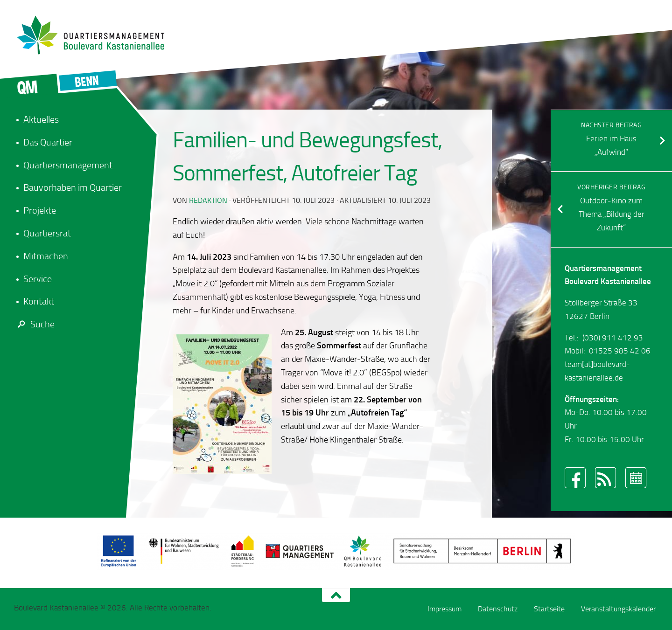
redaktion (208, 200)
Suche (34, 324)
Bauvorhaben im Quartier (73, 187)
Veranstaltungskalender (618, 609)
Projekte (40, 210)
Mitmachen (46, 256)
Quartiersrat (47, 233)
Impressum (444, 609)
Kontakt (39, 301)
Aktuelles (41, 119)
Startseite (549, 609)
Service (38, 279)
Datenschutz (498, 609)
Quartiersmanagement (68, 165)
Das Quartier (48, 142)
